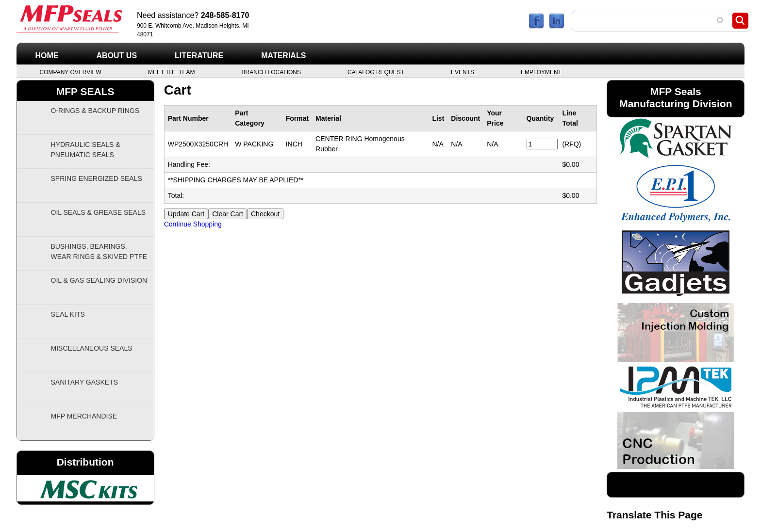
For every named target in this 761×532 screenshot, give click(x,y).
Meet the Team (172, 72)
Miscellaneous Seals (92, 348)
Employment (541, 72)
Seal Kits (68, 314)
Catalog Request (376, 72)
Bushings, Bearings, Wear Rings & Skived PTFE (99, 251)
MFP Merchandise (84, 416)
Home (47, 56)
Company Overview (71, 72)
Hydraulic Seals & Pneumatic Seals (86, 150)
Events (463, 72)
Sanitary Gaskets (85, 382)
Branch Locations (271, 72)
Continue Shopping (193, 224)
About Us (117, 56)
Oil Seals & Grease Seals (99, 212)
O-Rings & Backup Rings (95, 111)
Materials (283, 56)
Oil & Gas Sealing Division (99, 280)
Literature (199, 56)
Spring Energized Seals (97, 178)
